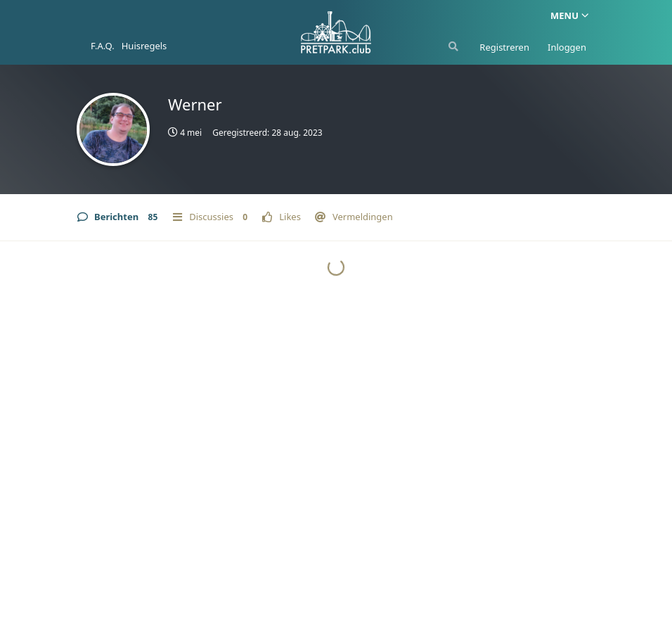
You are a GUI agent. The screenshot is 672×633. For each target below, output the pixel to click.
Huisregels (144, 46)
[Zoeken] (452, 46)
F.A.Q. (103, 46)
